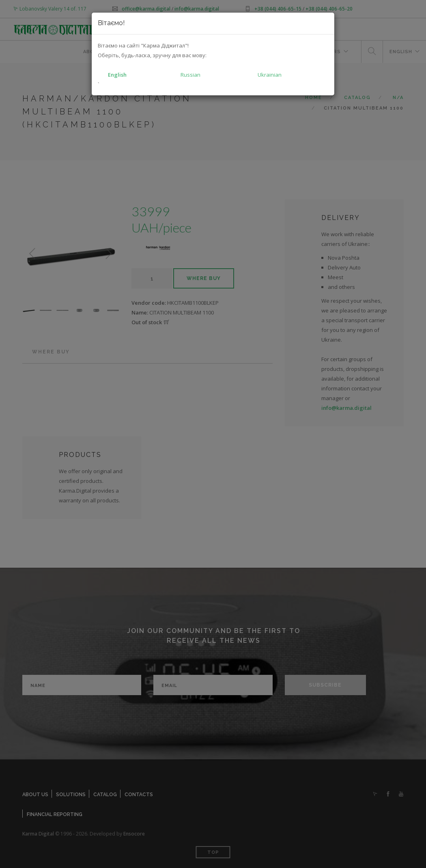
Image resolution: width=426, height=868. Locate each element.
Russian (190, 75)
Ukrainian (270, 75)
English (117, 75)
